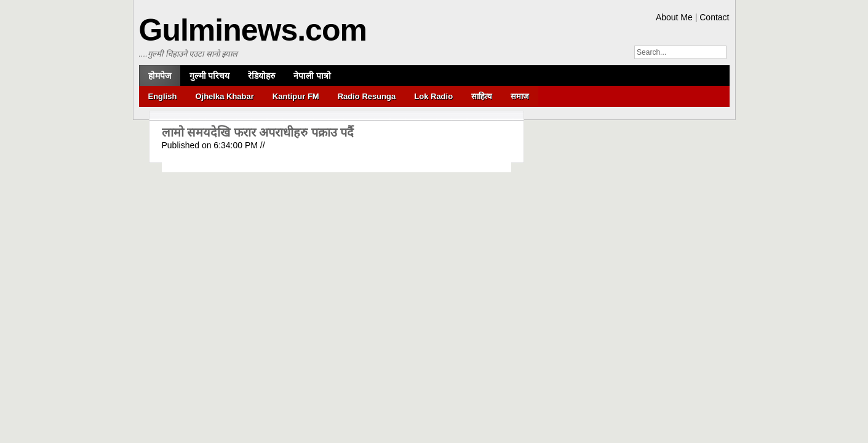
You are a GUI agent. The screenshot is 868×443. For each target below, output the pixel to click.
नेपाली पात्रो (312, 76)
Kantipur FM (296, 96)
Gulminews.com (253, 30)
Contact (714, 17)
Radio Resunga (367, 96)
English (163, 96)
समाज (520, 96)
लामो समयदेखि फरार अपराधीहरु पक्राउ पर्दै (258, 132)
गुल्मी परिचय (210, 76)
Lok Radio (433, 96)
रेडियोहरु (261, 76)
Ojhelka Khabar (224, 96)
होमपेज (160, 76)
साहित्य (482, 96)
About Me (674, 17)
